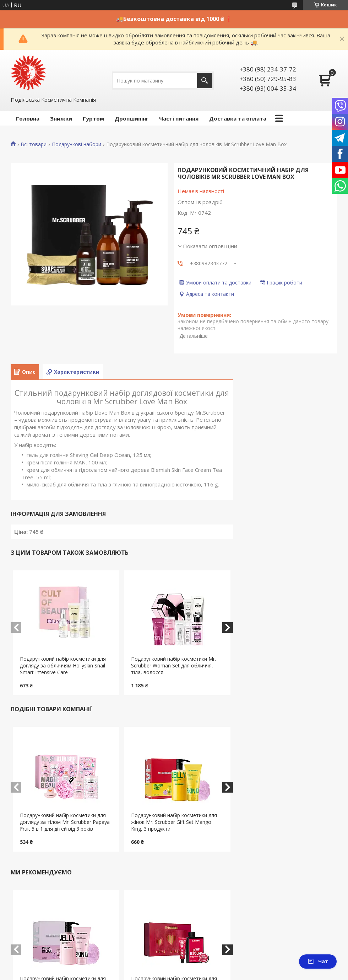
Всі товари (34, 144)
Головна (28, 118)
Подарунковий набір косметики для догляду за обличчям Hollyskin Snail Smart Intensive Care (63, 665)
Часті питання (179, 118)
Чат (318, 961)
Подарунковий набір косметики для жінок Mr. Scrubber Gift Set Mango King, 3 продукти (174, 822)
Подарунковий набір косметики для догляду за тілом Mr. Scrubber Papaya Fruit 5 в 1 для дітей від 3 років (65, 822)
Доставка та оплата (238, 118)
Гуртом (93, 118)
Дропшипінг (132, 118)
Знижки (61, 118)
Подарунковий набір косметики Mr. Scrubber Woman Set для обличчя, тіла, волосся (173, 665)
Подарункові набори (77, 144)
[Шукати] (205, 81)
